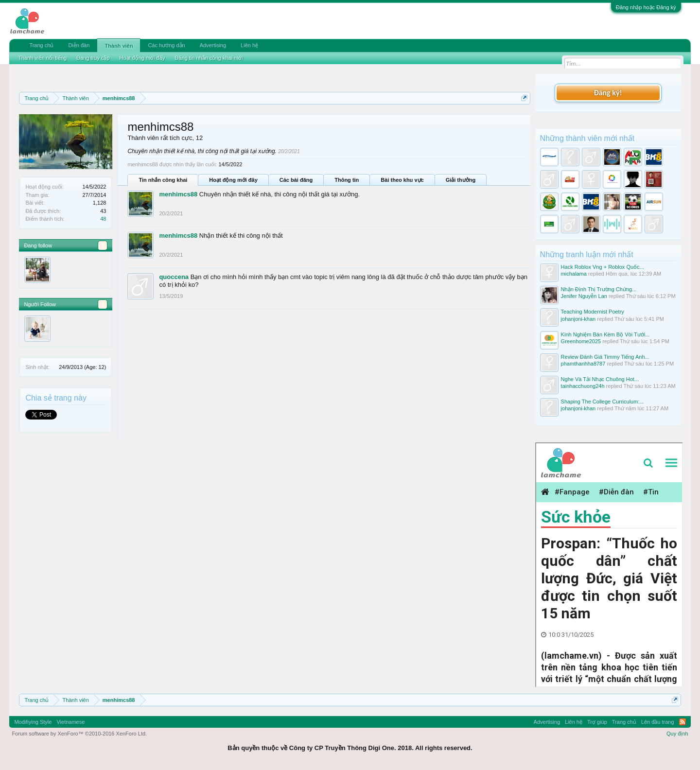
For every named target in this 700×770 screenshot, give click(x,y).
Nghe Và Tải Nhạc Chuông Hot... (600, 379)
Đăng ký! (608, 93)
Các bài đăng (296, 180)
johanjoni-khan (578, 319)
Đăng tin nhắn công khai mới (209, 58)
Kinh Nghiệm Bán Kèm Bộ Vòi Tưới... (605, 334)
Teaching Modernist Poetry (593, 312)
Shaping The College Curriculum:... (603, 402)
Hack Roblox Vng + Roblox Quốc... (603, 267)
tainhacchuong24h (583, 386)
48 (103, 219)
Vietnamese (70, 722)
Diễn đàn (79, 45)
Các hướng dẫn (166, 45)
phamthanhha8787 (583, 364)
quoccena (174, 277)
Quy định (677, 734)
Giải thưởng (461, 180)
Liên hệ (249, 45)
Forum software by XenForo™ (79, 734)
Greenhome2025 (581, 341)
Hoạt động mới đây (233, 180)
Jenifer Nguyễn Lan (584, 296)
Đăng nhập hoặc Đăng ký (646, 7)
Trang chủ (41, 45)
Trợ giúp (597, 722)
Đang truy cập (93, 58)
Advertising (213, 45)
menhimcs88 (178, 194)
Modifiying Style (33, 722)
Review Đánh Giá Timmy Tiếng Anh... (605, 357)
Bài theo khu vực (402, 180)
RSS (682, 722)
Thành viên (119, 46)
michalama (574, 274)
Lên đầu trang (658, 722)
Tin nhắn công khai (163, 180)
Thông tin (347, 180)
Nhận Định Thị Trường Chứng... (599, 289)
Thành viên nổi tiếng (42, 58)
